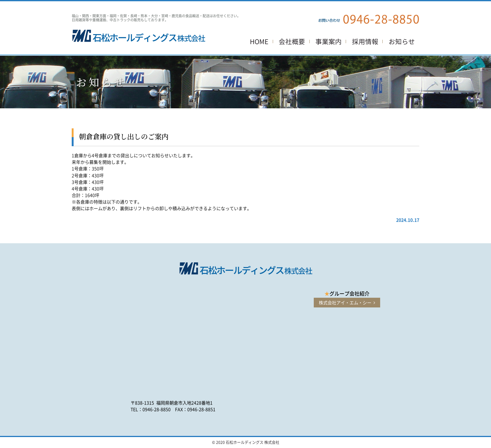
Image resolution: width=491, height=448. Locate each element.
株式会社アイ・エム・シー (347, 303)
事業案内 (328, 41)
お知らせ (402, 41)
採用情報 (365, 41)
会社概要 (292, 41)
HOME (259, 41)
